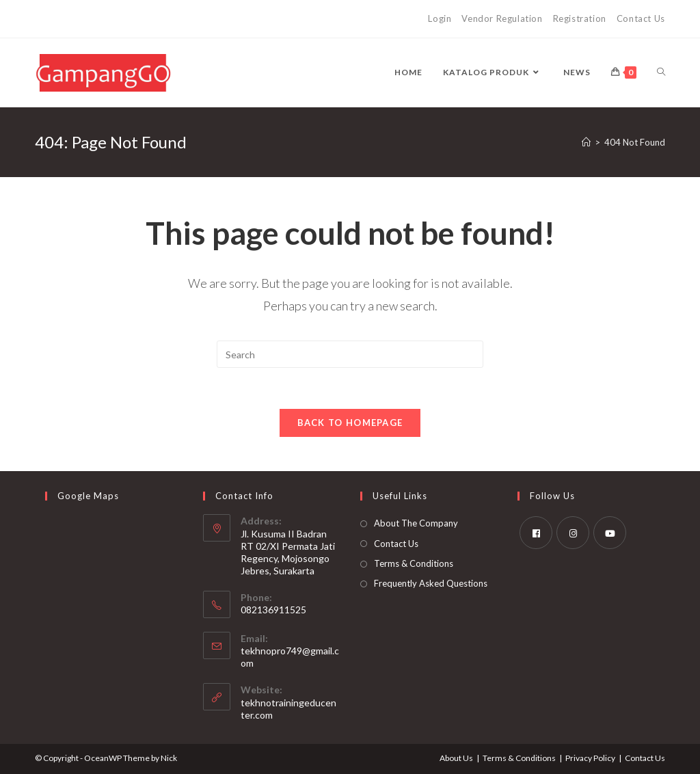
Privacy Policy (590, 758)
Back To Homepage (350, 423)
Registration (580, 18)
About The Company (416, 523)
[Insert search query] (350, 354)
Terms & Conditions (414, 563)
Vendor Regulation (502, 18)
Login (440, 18)
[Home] (586, 142)
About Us (456, 758)
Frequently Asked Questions (431, 583)
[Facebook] (536, 533)
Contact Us (641, 18)
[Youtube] (610, 533)
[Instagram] (573, 533)
